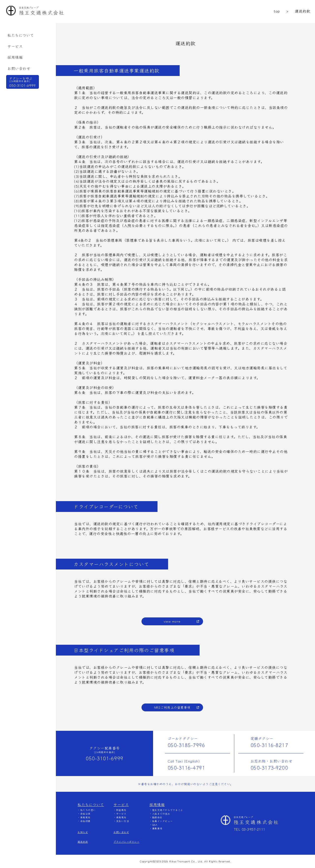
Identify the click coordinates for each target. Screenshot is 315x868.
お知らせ (83, 832)
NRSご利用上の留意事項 (172, 707)
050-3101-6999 (104, 758)
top (277, 11)
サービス (15, 46)
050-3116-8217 (269, 745)
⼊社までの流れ (161, 814)
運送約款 (83, 842)
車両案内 (85, 817)
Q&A (155, 825)
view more (172, 621)
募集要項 (157, 828)
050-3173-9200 (269, 768)
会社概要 (85, 821)
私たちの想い (88, 810)
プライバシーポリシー (126, 842)
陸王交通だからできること (168, 810)
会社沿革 (85, 814)
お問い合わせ (19, 68)
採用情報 (15, 57)
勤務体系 (157, 817)
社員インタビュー (162, 821)
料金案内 (121, 810)
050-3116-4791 (186, 768)
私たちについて (21, 35)
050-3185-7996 (186, 745)
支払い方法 (123, 821)
